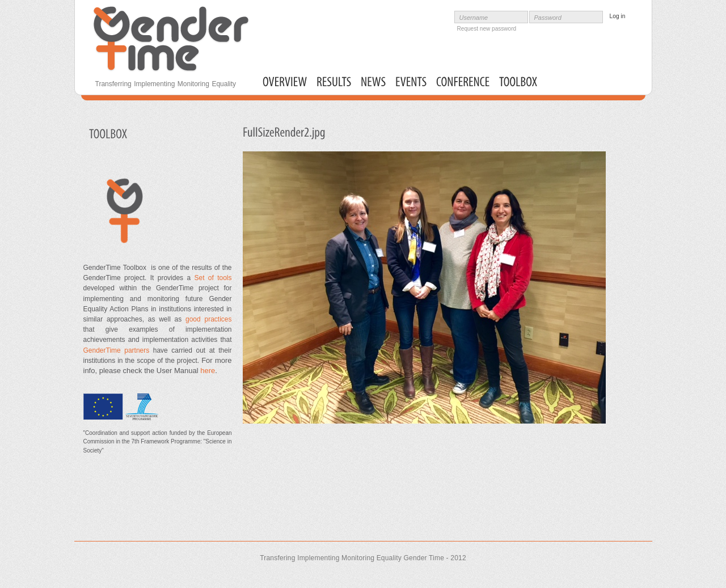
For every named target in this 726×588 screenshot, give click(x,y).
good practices (206, 319)
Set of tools (213, 278)
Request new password (487, 29)
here (208, 371)
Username (474, 18)
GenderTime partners (117, 350)
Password (548, 18)
